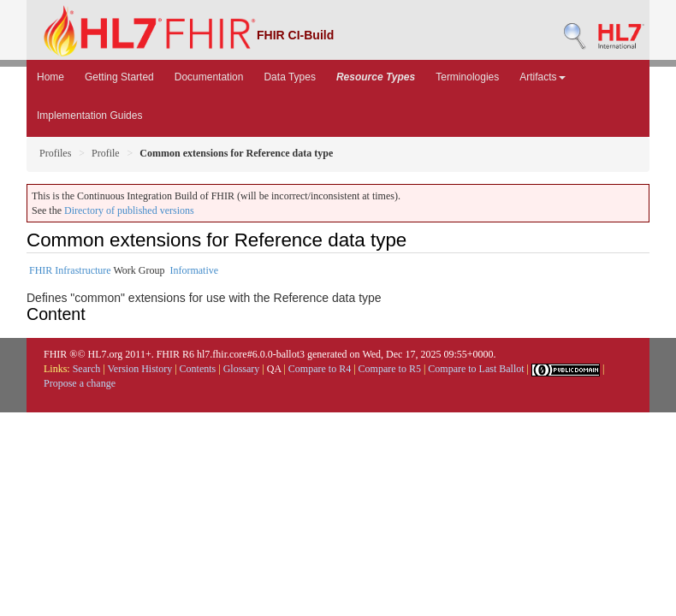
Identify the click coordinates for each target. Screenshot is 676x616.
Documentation (209, 77)
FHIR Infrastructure (70, 270)
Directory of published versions (129, 210)
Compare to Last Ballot (476, 369)
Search (87, 369)
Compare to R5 (390, 369)
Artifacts (542, 77)
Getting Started (119, 77)
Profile (106, 153)
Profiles (55, 153)
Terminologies (467, 77)
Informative (194, 270)
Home (50, 77)
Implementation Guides (89, 115)
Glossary (242, 369)
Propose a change (80, 383)
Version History (140, 369)
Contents (198, 369)
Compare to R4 (320, 369)
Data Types (289, 77)
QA (274, 369)
